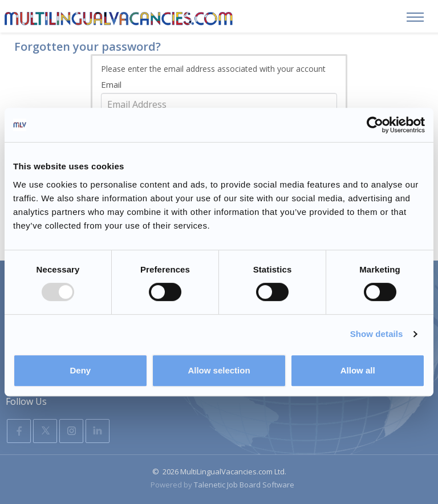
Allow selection (219, 370)
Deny (80, 370)
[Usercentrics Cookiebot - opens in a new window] (375, 125)
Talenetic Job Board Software (244, 485)
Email (111, 84)
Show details (377, 334)
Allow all (358, 370)
